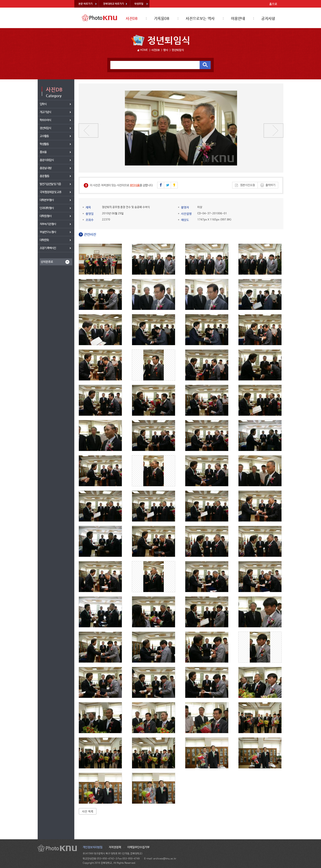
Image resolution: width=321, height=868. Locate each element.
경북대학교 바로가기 (113, 4)
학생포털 (139, 4)
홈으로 (273, 4)
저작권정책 (115, 847)
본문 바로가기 (85, 4)
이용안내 (238, 18)
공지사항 (268, 18)
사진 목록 (88, 811)
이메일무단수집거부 (138, 847)
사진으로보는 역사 (200, 18)
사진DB (132, 18)
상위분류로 (47, 262)
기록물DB (162, 18)
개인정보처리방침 (93, 847)
